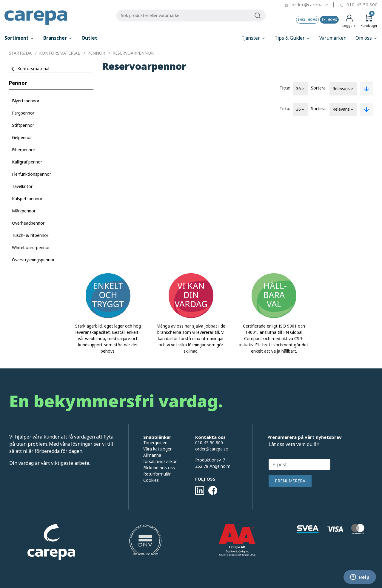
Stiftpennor (23, 125)
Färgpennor (23, 113)
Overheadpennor (28, 223)
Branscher (58, 38)
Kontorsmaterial (33, 68)
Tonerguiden (155, 443)
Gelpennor (22, 137)
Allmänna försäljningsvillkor (160, 458)
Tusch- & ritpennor (30, 235)
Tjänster (254, 38)
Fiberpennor (24, 150)
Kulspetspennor (27, 199)
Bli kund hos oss (159, 468)
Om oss (366, 38)
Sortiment (19, 38)
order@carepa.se (310, 4)
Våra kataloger (157, 449)
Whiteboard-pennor (31, 247)
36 (301, 89)
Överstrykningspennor (33, 260)
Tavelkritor (22, 186)
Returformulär (157, 474)
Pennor (18, 83)
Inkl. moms (307, 20)
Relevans (343, 89)
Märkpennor (24, 211)
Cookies (151, 480)
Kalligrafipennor (27, 162)
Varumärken (333, 38)
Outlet (89, 38)
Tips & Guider (292, 38)
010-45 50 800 (362, 4)
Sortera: (319, 88)
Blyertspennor (26, 101)
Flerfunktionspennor (31, 174)
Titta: (285, 88)
